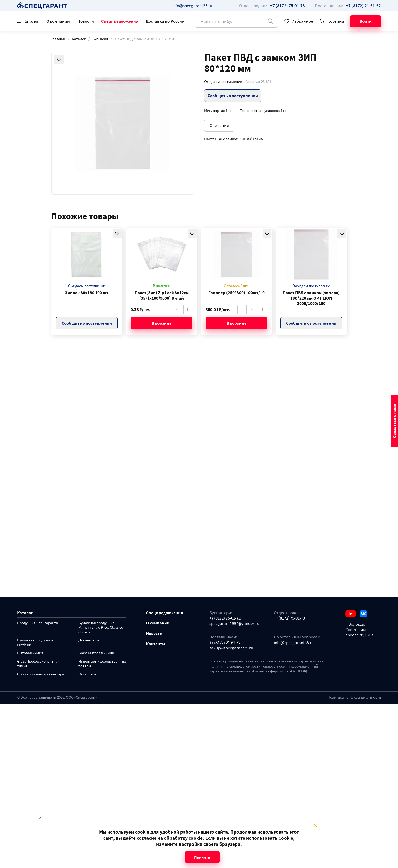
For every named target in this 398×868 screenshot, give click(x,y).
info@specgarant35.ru (192, 6)
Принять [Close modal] (202, 857)
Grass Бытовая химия (96, 653)
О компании (58, 21)
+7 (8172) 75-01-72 (225, 618)
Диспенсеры (89, 640)
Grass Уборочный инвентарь (41, 674)
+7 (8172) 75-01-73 (289, 618)
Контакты (156, 644)
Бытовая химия (30, 653)
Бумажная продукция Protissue (35, 643)
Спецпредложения (120, 21)
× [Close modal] (315, 825)
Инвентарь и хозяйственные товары (102, 664)
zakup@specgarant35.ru (231, 648)
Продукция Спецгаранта (38, 623)
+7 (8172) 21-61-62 (225, 643)
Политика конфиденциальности (354, 697)
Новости (86, 21)
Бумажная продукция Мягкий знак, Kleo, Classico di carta (101, 628)
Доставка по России (165, 21)
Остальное (87, 674)
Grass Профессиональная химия (38, 664)
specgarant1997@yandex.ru (234, 623)
